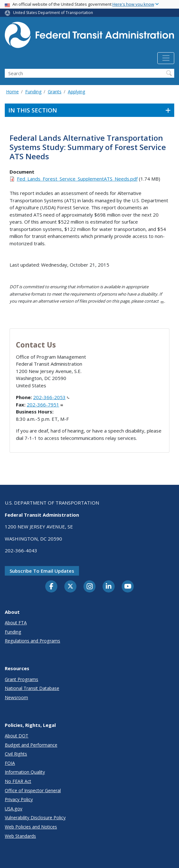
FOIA (10, 763)
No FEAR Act (18, 781)
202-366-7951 (45, 405)
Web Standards (20, 836)
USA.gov (14, 809)
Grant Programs (21, 679)
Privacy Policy (19, 799)
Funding (33, 92)
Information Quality (25, 772)
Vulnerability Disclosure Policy (35, 818)
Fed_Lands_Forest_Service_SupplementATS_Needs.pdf (77, 179)
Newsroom (16, 697)
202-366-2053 (51, 397)
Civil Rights (16, 754)
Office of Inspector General (33, 790)
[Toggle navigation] (166, 58)
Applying (76, 92)
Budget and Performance (31, 745)
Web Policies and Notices (31, 827)
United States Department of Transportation (53, 13)
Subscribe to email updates (42, 571)
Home (12, 92)
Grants (55, 92)
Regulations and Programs (32, 641)
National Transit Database (32, 688)
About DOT (17, 736)
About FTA (16, 623)
